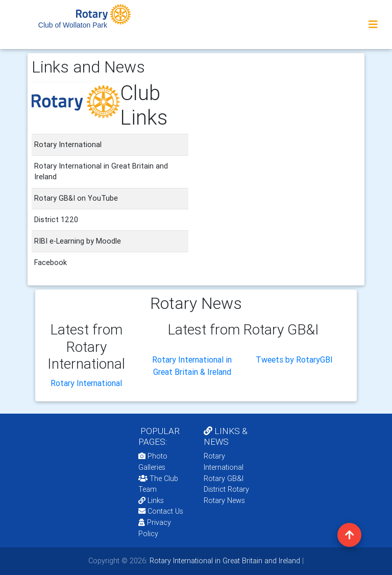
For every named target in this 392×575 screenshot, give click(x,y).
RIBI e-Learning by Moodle (78, 241)
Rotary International (86, 383)
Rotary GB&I (224, 478)
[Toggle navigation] (373, 25)
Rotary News (224, 500)
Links (151, 500)
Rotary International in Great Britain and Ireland (224, 561)
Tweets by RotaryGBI (294, 360)
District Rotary (226, 489)
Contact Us (161, 511)
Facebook (51, 262)
